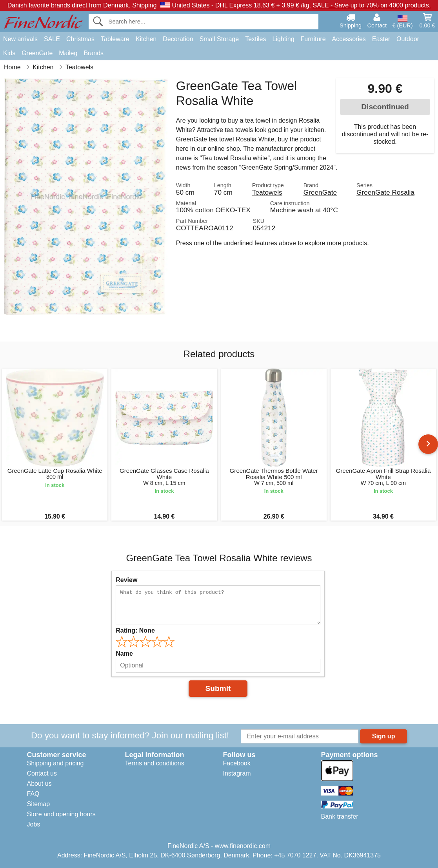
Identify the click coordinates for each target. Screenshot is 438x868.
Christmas (80, 39)
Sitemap (39, 804)
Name (124, 654)
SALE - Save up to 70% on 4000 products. (372, 5)
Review (126, 580)
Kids (9, 53)
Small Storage (219, 39)
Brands (94, 53)
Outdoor (408, 39)
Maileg (68, 53)
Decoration (178, 39)
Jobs (34, 824)
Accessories (349, 39)
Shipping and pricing (55, 763)
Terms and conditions (155, 763)
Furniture (313, 39)
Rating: (135, 630)
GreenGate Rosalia (385, 192)
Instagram (237, 773)
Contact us (42, 773)
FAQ (33, 794)
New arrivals (20, 39)
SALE (52, 39)
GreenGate (37, 53)
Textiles (255, 39)
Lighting (284, 39)
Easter (381, 39)
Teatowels (267, 192)
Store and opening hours (61, 814)
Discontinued (385, 107)
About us (39, 784)
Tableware (115, 39)
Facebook (237, 763)
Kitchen (146, 39)
